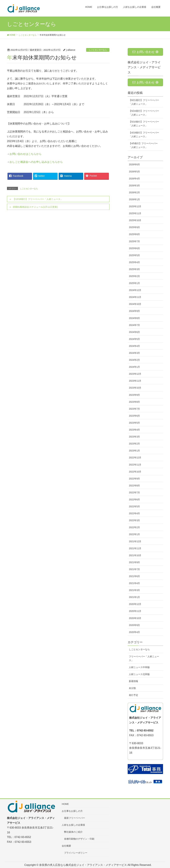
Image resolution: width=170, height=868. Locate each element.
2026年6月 (134, 164)
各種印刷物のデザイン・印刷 (79, 839)
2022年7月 (134, 493)
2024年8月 (134, 318)
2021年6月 (134, 576)
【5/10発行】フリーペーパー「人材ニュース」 (144, 124)
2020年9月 (134, 625)
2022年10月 (135, 472)
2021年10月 (135, 555)
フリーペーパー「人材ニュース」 (144, 658)
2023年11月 (135, 381)
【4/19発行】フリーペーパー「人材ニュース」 (144, 135)
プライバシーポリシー (76, 853)
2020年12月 (135, 604)
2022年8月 (134, 486)
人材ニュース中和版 (139, 667)
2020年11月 (135, 611)
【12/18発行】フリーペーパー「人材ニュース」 (38, 199)
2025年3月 (134, 269)
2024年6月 (134, 332)
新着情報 (133, 681)
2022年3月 (134, 520)
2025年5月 (134, 255)
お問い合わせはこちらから (26, 154)
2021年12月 (135, 541)
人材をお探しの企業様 (73, 825)
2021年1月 (134, 597)
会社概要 (66, 846)
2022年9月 (134, 479)
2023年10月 (135, 388)
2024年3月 (134, 353)
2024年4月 (134, 346)
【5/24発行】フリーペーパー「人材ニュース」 (144, 113)
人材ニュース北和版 (139, 674)
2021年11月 (135, 548)
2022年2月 (134, 527)
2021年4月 (134, 583)
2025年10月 (135, 220)
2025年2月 (134, 276)
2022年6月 (134, 499)
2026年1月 (134, 199)
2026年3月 (134, 186)
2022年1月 (134, 534)
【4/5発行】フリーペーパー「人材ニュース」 (143, 145)
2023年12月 (135, 374)
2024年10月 (135, 304)
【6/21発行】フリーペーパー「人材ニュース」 (144, 102)
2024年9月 (134, 311)
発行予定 (133, 695)
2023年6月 (134, 416)
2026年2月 (134, 192)
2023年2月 (134, 444)
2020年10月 (135, 618)
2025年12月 (135, 206)
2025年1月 (134, 283)
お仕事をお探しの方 (72, 811)
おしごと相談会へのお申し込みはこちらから (36, 162)
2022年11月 (135, 465)
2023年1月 (134, 451)
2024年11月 (135, 297)
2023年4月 (134, 430)
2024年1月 (134, 367)
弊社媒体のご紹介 (73, 832)
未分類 (132, 688)
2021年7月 (134, 569)
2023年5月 (134, 423)
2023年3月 (134, 437)
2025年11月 (135, 213)
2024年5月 (134, 339)
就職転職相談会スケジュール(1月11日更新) (35, 207)
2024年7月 (134, 325)
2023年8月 (134, 402)
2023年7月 (134, 409)
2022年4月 (134, 513)
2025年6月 (134, 248)
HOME (65, 804)
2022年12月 (135, 458)
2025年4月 (134, 262)
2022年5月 (134, 506)
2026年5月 (134, 172)
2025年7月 (134, 241)
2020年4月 (134, 632)
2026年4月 (134, 179)
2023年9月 (134, 395)
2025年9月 (134, 227)
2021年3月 (134, 590)
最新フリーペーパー (75, 818)
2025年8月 (134, 234)
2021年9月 (134, 562)
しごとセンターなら (98, 50)
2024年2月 (134, 360)
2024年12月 (135, 290)
